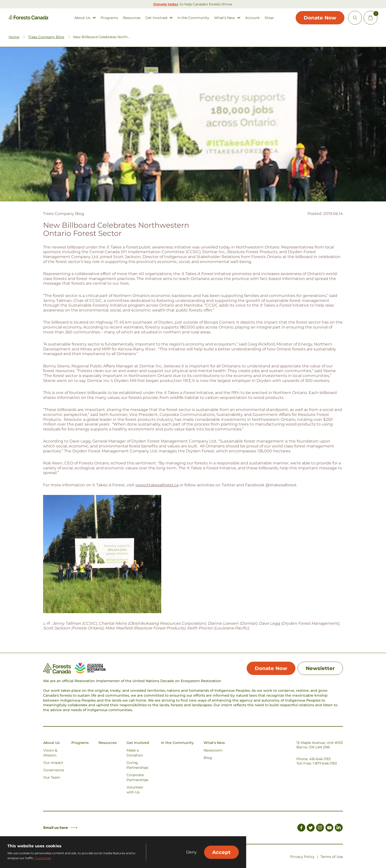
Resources (132, 18)
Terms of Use (332, 857)
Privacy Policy (302, 857)
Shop (269, 18)
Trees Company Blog (46, 37)
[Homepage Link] (29, 18)
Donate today (166, 4)
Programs (109, 18)
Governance (54, 770)
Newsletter (320, 669)
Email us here (60, 828)
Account (252, 18)
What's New (225, 18)
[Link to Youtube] (329, 829)
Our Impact (53, 763)
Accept (221, 852)
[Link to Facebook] (301, 829)
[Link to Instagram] (320, 829)
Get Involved (156, 18)
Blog (208, 758)
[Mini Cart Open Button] (370, 18)
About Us (82, 18)
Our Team (52, 778)
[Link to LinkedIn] (339, 829)
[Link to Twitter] (311, 829)
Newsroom (213, 751)
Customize (43, 858)
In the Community (193, 18)
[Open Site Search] (355, 18)
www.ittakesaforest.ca (157, 485)
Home (14, 37)
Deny (191, 852)
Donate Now (320, 18)
